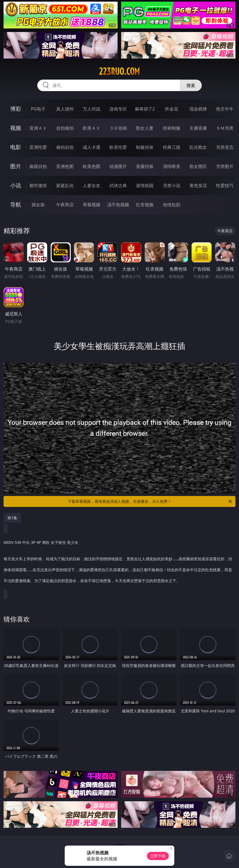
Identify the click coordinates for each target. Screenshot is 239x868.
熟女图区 (198, 166)
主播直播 (198, 128)
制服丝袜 (145, 147)
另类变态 (225, 147)
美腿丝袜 (145, 166)
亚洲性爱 (38, 147)
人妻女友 (92, 185)
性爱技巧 (225, 185)
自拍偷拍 (65, 128)
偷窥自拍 (38, 166)
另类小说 (172, 185)
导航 (16, 204)
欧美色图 (92, 166)
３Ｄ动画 (118, 128)
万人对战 (92, 109)
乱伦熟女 (198, 147)
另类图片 (225, 166)
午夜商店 (65, 205)
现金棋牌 (198, 109)
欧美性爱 (118, 147)
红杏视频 (145, 205)
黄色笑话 (198, 185)
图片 (16, 166)
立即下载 (158, 856)
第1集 (12, 518)
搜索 (191, 85)
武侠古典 (118, 185)
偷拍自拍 (65, 147)
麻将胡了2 (145, 109)
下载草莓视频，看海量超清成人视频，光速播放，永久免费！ (150, 501)
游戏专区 (118, 109)
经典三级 (172, 147)
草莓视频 (92, 205)
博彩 (16, 109)
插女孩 (38, 205)
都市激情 (38, 185)
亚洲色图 (65, 166)
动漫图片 (118, 166)
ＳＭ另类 (225, 128)
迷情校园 (145, 185)
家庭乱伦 (65, 185)
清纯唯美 (172, 166)
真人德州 (65, 109)
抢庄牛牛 (225, 109)
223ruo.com (119, 71)
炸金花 (172, 109)
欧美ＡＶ (92, 128)
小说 (16, 185)
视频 (16, 128)
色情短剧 (172, 205)
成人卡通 (92, 147)
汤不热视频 (118, 205)
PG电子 (38, 109)
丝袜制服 (172, 128)
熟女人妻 (145, 128)
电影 (16, 147)
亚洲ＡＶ (38, 128)
